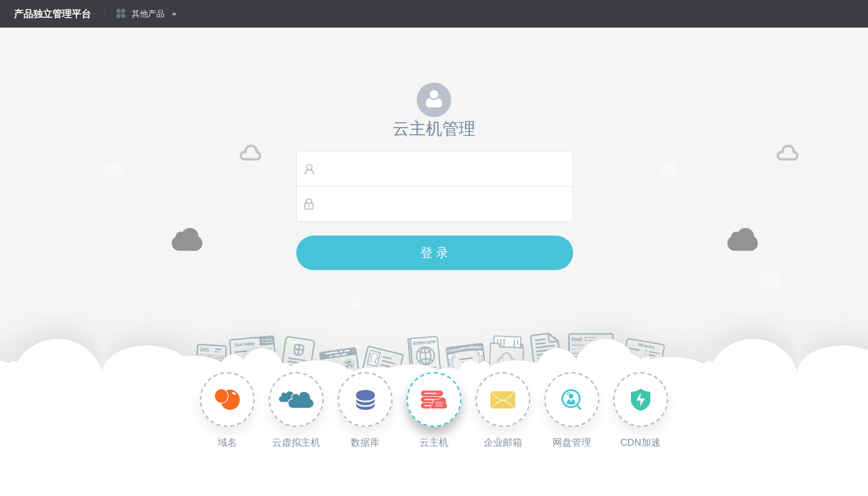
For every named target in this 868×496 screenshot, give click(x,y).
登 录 (434, 253)
